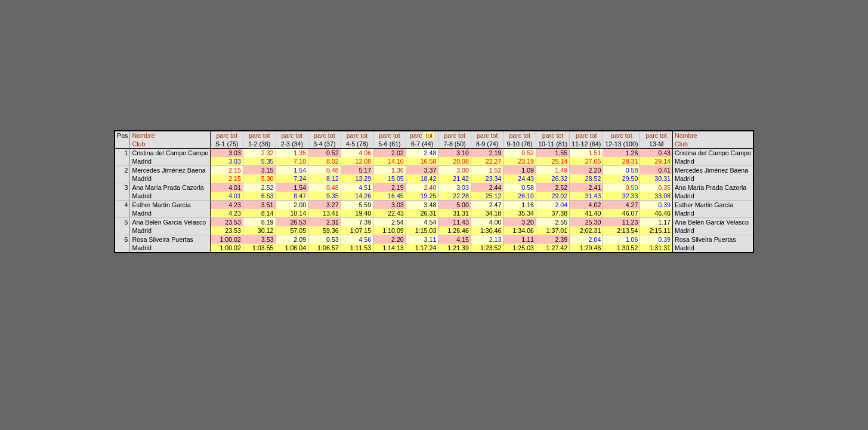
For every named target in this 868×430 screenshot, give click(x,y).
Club (138, 144)
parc (222, 136)
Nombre (143, 136)
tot (234, 136)
